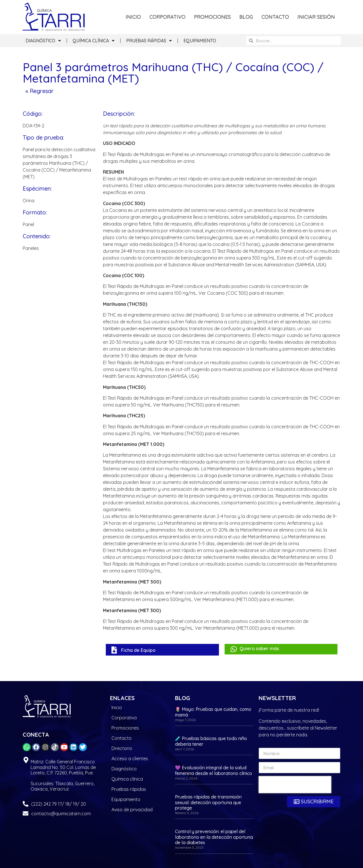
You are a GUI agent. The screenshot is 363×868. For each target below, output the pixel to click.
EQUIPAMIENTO (200, 41)
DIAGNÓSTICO (43, 41)
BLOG (246, 17)
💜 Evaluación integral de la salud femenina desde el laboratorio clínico (214, 770)
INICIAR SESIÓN (316, 17)
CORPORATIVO (167, 17)
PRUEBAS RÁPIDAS (149, 41)
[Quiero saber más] (234, 649)
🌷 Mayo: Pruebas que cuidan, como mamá (213, 712)
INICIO (133, 17)
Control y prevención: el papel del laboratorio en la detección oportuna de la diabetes (214, 837)
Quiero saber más (259, 648)
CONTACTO (275, 17)
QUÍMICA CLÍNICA (94, 41)
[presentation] (295, 785)
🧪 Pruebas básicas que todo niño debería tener (211, 741)
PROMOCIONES (212, 17)
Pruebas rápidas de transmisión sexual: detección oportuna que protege (208, 802)
